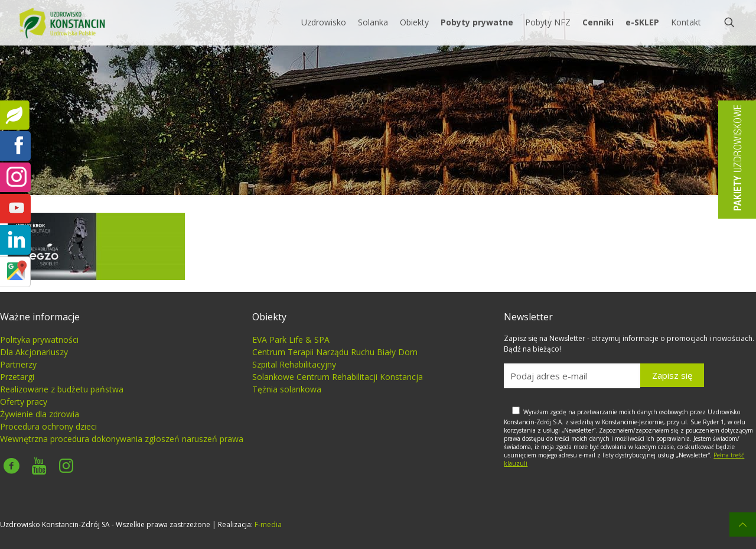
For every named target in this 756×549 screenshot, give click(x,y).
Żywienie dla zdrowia (40, 414)
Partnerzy (18, 364)
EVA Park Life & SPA (291, 340)
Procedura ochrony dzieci (48, 426)
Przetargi (17, 377)
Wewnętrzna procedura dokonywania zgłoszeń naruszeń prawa (122, 439)
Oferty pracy (24, 402)
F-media (268, 524)
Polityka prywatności (39, 340)
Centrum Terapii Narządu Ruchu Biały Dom (335, 352)
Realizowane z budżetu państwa (62, 389)
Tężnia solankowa (287, 389)
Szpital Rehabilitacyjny (294, 364)
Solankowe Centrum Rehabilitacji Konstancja (338, 377)
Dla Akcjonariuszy (34, 352)
